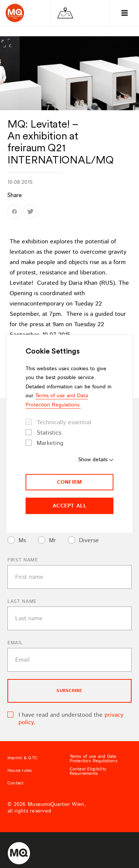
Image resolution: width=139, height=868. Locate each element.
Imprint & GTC (22, 758)
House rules (20, 771)
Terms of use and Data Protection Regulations (94, 759)
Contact (16, 783)
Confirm (70, 482)
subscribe (69, 691)
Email (15, 643)
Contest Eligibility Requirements (88, 771)
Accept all (69, 506)
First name (23, 560)
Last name (22, 602)
